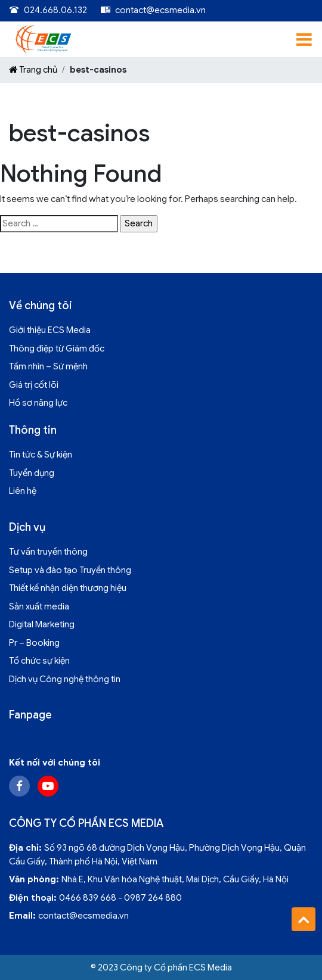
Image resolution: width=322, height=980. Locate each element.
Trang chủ (33, 70)
